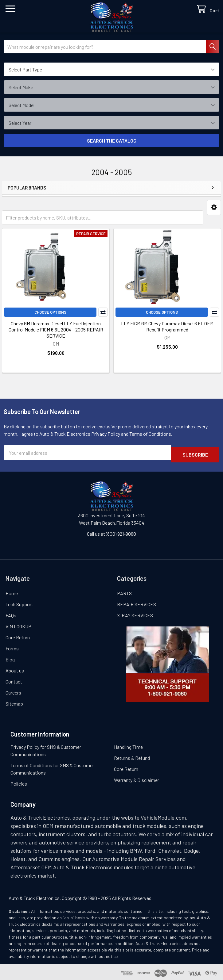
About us (15, 668)
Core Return (18, 635)
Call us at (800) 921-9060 (111, 532)
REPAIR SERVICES (137, 602)
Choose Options (50, 312)
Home (12, 591)
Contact (14, 679)
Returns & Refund (132, 756)
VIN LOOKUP (18, 624)
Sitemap (14, 701)
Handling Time (128, 745)
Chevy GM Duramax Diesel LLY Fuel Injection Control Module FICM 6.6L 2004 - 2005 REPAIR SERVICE (56, 329)
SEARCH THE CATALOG (112, 141)
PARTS (124, 591)
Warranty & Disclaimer (137, 778)
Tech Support (19, 602)
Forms (12, 646)
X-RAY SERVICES (135, 613)
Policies (19, 781)
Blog (10, 657)
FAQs (11, 613)
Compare (103, 312)
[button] (214, 207)
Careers (13, 690)
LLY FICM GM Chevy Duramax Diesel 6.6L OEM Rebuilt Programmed (167, 326)
